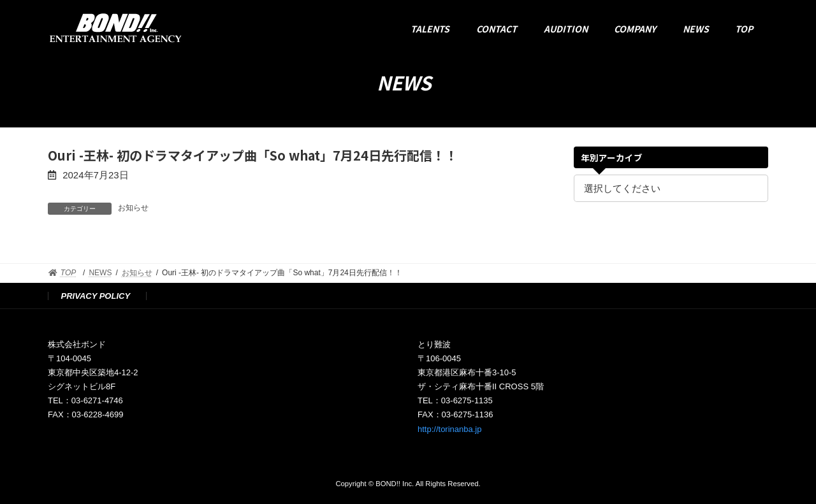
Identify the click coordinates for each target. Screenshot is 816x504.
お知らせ (133, 208)
